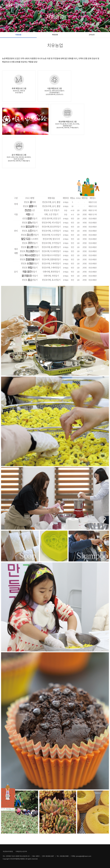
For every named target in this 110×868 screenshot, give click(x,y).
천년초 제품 (75, 5)
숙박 (57, 5)
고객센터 (93, 5)
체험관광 (40, 5)
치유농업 (18, 35)
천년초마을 (22, 5)
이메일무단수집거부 (21, 851)
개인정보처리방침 (8, 851)
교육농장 (92, 35)
